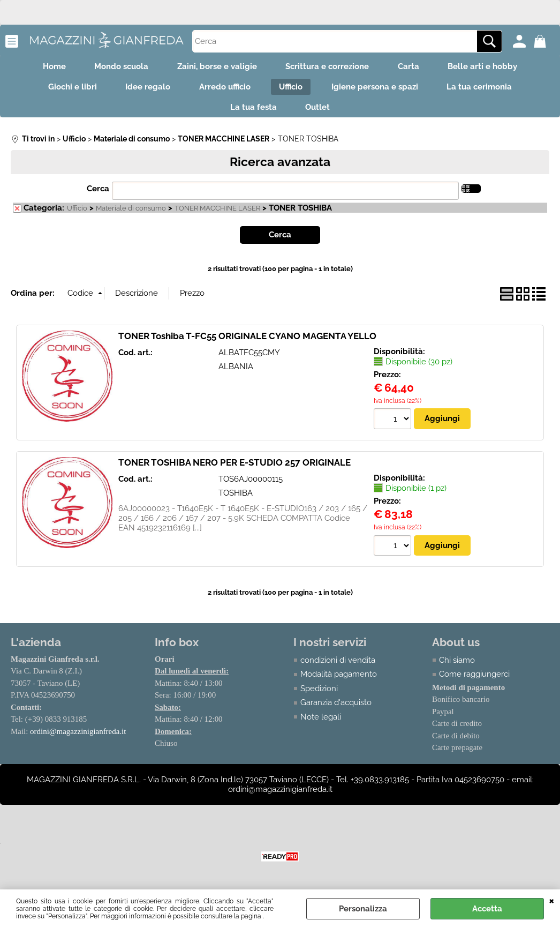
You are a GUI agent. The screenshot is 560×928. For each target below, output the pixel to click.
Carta (414, 68)
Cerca (98, 196)
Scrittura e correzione (329, 68)
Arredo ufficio (223, 91)
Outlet (320, 113)
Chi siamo (457, 667)
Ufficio (293, 91)
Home (46, 68)
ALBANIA (236, 373)
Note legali (321, 724)
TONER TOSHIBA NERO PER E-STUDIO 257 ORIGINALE (234, 469)
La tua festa (252, 113)
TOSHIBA (236, 500)
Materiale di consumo (131, 216)
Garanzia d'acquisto (336, 710)
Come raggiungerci (474, 682)
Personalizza (363, 909)
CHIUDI (552, 900)
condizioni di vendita (338, 667)
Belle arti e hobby (491, 68)
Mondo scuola (116, 68)
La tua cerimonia (488, 91)
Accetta (487, 909)
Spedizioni (319, 695)
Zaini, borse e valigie (215, 68)
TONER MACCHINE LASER (217, 216)
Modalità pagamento (339, 682)
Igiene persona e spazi (380, 91)
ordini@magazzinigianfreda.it (78, 738)
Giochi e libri (64, 91)
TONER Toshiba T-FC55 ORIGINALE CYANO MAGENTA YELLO (247, 343)
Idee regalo (143, 91)
